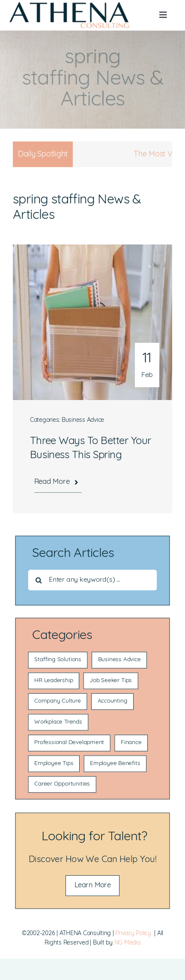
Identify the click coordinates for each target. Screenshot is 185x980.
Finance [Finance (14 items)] (131, 743)
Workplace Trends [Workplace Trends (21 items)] (58, 722)
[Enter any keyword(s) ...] (93, 580)
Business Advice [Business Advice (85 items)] (119, 660)
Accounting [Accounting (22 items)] (113, 702)
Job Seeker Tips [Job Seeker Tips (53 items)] (111, 681)
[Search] (39, 580)
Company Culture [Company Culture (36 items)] (58, 702)
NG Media (127, 943)
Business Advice (83, 420)
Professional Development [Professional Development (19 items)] (69, 743)
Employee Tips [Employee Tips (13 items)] (54, 764)
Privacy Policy (133, 934)
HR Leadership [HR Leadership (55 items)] (54, 681)
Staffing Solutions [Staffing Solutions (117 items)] (58, 660)
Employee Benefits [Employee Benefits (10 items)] (115, 764)
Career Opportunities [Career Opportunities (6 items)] (62, 784)
